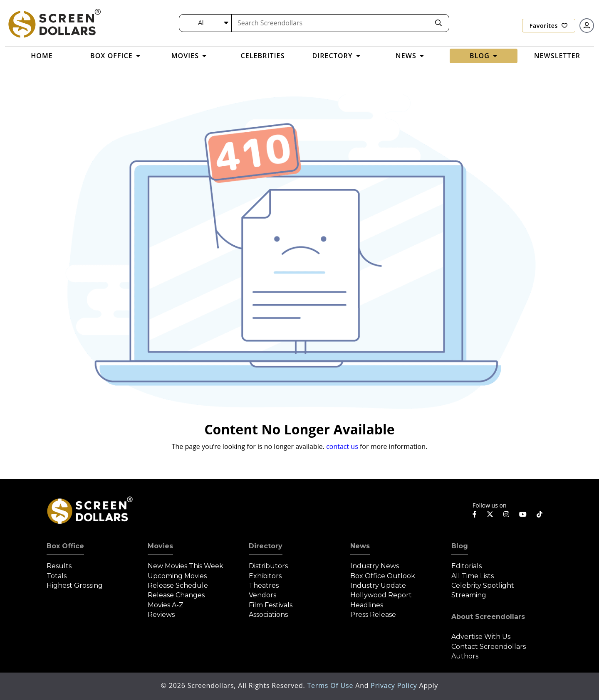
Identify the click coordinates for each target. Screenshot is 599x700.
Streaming (469, 595)
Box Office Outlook (383, 576)
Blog (460, 546)
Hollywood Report (381, 595)
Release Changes (176, 595)
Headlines (367, 605)
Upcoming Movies (177, 576)
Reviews (161, 615)
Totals (57, 576)
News (360, 546)
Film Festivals (271, 605)
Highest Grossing (75, 585)
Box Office (65, 546)
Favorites (549, 26)
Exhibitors (265, 576)
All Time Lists (473, 576)
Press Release (373, 615)
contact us (342, 446)
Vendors (262, 595)
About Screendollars (488, 617)
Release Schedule (178, 585)
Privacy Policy (395, 685)
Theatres (264, 585)
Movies (160, 546)
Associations (268, 615)
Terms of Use (331, 685)
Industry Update (378, 585)
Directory (266, 546)
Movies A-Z (166, 605)
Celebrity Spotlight (483, 585)
